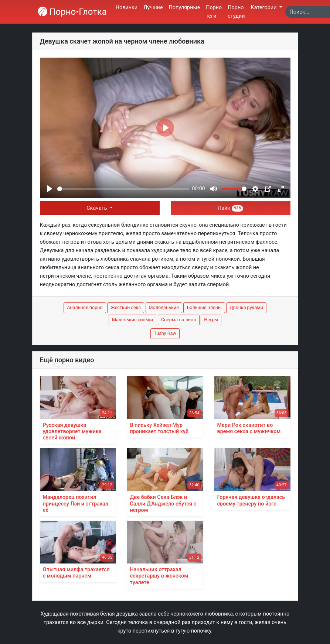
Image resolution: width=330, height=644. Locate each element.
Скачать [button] (97, 208)
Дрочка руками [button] (246, 307)
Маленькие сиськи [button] (132, 320)
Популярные (185, 8)
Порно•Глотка (72, 12)
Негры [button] (211, 320)
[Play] (50, 189)
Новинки (127, 8)
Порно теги (214, 12)
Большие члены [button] (204, 307)
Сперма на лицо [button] (179, 320)
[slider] (123, 189)
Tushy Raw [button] (165, 333)
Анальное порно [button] (85, 307)
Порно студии (236, 12)
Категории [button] (264, 8)
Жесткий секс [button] (126, 307)
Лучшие (153, 8)
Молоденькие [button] (164, 307)
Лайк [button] (230, 208)
